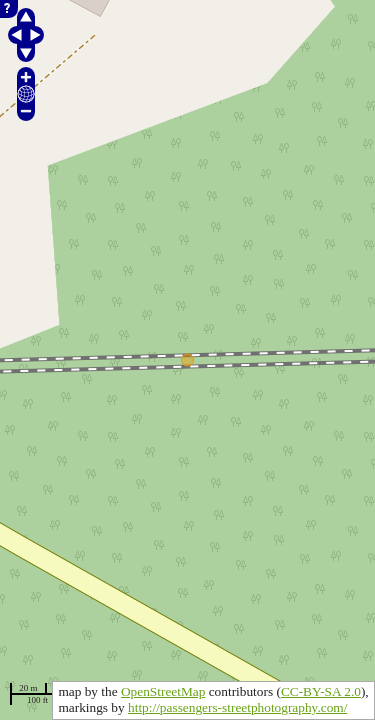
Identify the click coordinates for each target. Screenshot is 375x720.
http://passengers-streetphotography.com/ (237, 707)
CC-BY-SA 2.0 (321, 691)
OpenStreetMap (163, 691)
